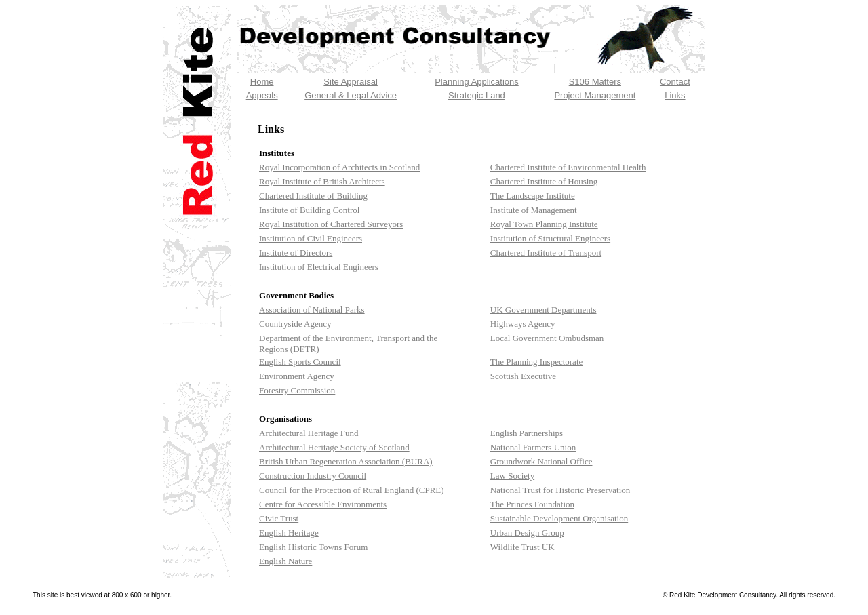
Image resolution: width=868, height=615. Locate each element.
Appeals (262, 95)
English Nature (285, 561)
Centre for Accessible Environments (323, 504)
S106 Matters (595, 82)
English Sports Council (300, 362)
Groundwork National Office (541, 461)
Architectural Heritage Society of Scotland (334, 447)
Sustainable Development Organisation (559, 518)
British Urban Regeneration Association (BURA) (346, 461)
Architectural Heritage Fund (309, 433)
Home (262, 82)
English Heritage (289, 533)
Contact (675, 82)
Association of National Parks (312, 310)
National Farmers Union (533, 447)
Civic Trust (279, 518)
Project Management (595, 95)
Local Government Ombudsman (547, 338)
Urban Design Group (527, 533)
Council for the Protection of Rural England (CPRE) (352, 490)
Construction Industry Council (313, 476)
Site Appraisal (351, 82)
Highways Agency (523, 324)
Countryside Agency (295, 324)
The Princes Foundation (532, 504)
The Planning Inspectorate (536, 362)
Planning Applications (477, 82)
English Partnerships (527, 433)
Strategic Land (477, 95)
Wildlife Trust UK (522, 547)
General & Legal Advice (351, 95)
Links (675, 95)
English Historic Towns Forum (313, 547)
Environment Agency (297, 376)
